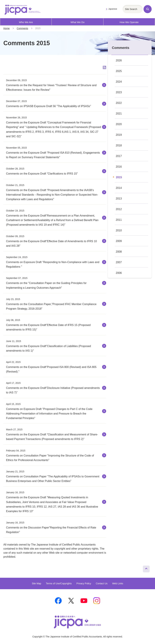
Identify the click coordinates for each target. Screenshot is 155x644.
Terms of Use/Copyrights (59, 583)
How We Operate (129, 22)
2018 (119, 145)
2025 (119, 71)
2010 (119, 230)
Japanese (113, 9)
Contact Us (102, 583)
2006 (119, 273)
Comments (22, 28)
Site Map (36, 583)
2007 (119, 262)
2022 (119, 103)
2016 (119, 167)
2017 (119, 156)
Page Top (145, 568)
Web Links (118, 583)
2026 (119, 60)
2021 (119, 114)
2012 (119, 209)
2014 (119, 188)
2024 (119, 82)
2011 (119, 220)
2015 (119, 177)
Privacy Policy (84, 583)
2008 (119, 252)
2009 (119, 241)
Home (6, 28)
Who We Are (26, 22)
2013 (119, 199)
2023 (119, 92)
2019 (119, 135)
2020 (119, 124)
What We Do (77, 22)
